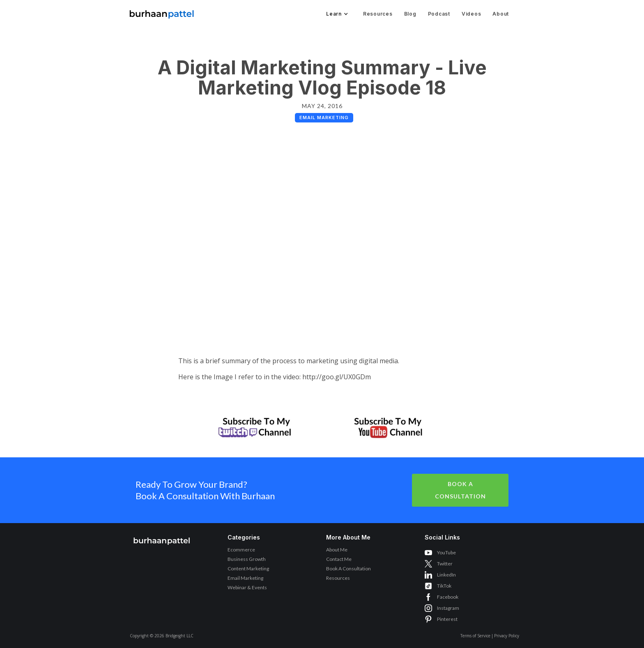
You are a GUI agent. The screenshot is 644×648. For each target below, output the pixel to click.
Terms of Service (475, 636)
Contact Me (339, 559)
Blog (410, 14)
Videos (471, 14)
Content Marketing (248, 568)
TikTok (444, 586)
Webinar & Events (247, 587)
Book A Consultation (460, 490)
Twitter (445, 564)
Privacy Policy (507, 636)
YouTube (446, 552)
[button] (336, 14)
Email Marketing (245, 578)
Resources (378, 14)
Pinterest (447, 619)
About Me (337, 550)
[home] (162, 12)
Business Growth (247, 559)
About (501, 14)
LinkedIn (446, 575)
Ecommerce (241, 550)
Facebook (448, 597)
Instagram (448, 608)
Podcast (439, 14)
